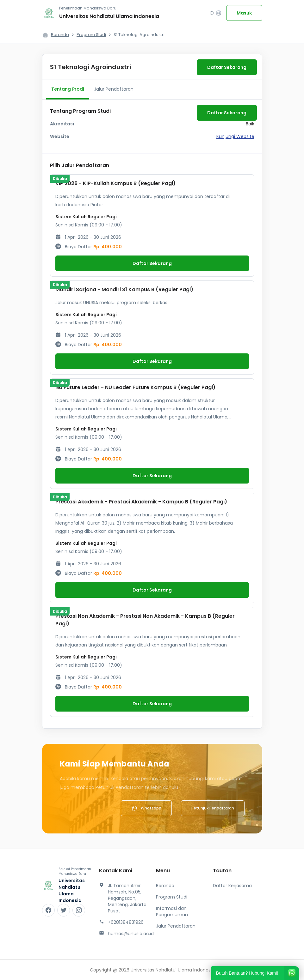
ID (216, 13)
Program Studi (91, 35)
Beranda (60, 35)
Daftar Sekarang (227, 67)
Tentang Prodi (68, 89)
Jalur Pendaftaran (114, 89)
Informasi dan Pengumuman (172, 911)
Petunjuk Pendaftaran (213, 808)
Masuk (244, 13)
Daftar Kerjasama (232, 886)
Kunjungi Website (235, 136)
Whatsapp (146, 808)
